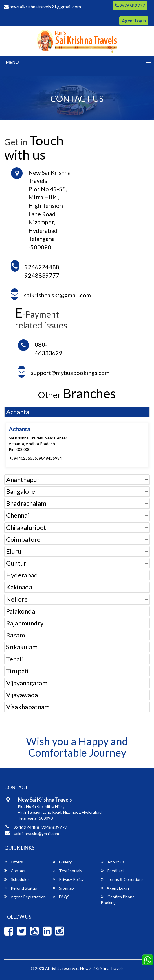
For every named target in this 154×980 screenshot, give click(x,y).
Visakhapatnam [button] (28, 707)
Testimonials (67, 871)
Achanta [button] (18, 412)
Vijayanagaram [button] (27, 683)
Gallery (62, 862)
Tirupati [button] (17, 671)
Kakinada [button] (19, 587)
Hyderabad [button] (22, 575)
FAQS (61, 897)
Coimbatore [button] (23, 539)
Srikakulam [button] (22, 647)
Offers (14, 862)
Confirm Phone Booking (118, 900)
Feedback (113, 871)
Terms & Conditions (122, 879)
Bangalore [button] (21, 491)
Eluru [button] (14, 551)
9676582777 (130, 5)
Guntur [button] (16, 563)
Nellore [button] (17, 599)
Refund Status (21, 888)
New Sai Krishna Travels (102, 968)
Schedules (17, 879)
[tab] (77, 412)
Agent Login (134, 20)
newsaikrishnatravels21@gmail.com (43, 7)
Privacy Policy (68, 879)
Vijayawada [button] (22, 695)
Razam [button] (15, 635)
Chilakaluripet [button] (26, 527)
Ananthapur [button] (23, 479)
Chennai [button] (18, 515)
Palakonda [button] (21, 611)
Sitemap (63, 888)
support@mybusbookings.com (70, 373)
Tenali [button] (14, 659)
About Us (113, 862)
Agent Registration (25, 897)
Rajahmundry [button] (25, 623)
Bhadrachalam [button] (26, 503)
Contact (15, 871)
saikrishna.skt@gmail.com (57, 295)
